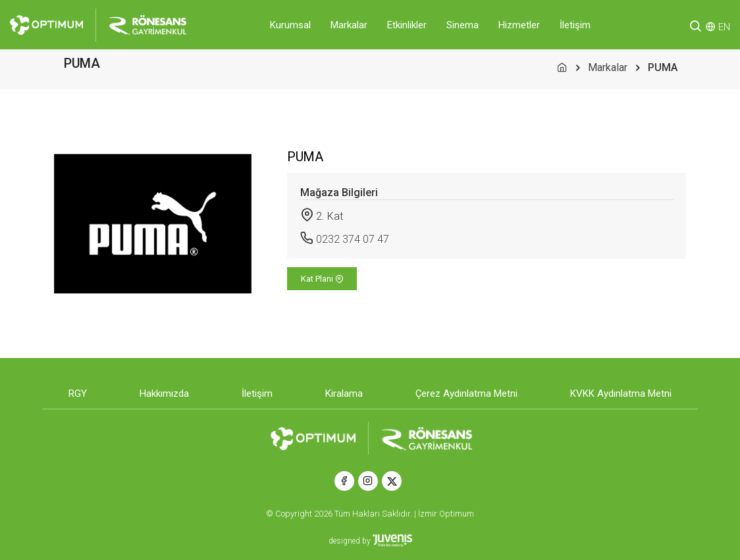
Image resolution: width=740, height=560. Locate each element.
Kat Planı (322, 279)
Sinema (462, 25)
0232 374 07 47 (353, 239)
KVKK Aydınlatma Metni (621, 394)
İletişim (575, 25)
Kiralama (344, 394)
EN (724, 27)
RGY (78, 394)
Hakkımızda (164, 394)
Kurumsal (290, 25)
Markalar (349, 25)
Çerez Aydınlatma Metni (466, 394)
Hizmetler (519, 25)
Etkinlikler (407, 25)
